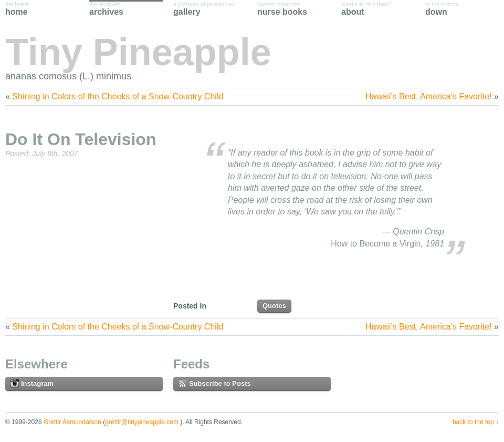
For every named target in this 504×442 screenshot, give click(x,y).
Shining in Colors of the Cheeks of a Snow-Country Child (118, 96)
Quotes (274, 306)
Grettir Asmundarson (72, 422)
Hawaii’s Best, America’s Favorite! (428, 96)
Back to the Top (473, 422)
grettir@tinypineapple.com (142, 422)
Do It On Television (81, 139)
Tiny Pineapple (138, 52)
